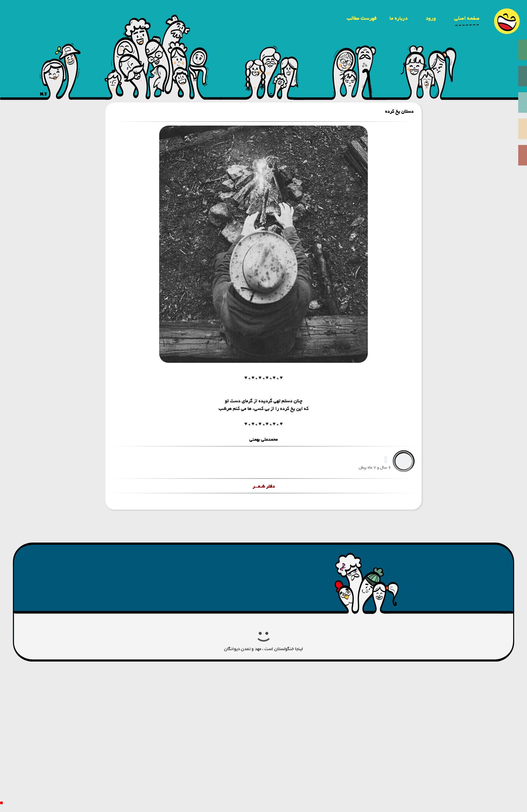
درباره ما (398, 18)
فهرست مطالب (362, 18)
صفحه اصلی (467, 18)
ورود (431, 18)
